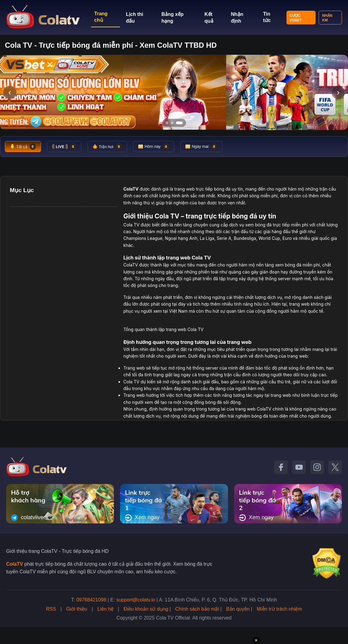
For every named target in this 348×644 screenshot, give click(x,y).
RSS (51, 609)
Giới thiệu (77, 609)
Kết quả (209, 18)
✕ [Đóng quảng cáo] (256, 640)
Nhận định (237, 18)
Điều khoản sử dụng (146, 609)
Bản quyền (238, 609)
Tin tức (267, 17)
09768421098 (91, 600)
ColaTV (15, 564)
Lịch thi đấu (135, 18)
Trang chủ (101, 17)
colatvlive (27, 518)
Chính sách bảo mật (197, 609)
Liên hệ (105, 609)
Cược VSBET (296, 18)
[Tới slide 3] (179, 123)
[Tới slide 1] (167, 123)
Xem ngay (142, 518)
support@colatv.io (136, 600)
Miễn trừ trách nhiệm (279, 609)
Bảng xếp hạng (172, 18)
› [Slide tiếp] (338, 92)
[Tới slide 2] (172, 123)
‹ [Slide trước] (10, 92)
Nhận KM (327, 18)
